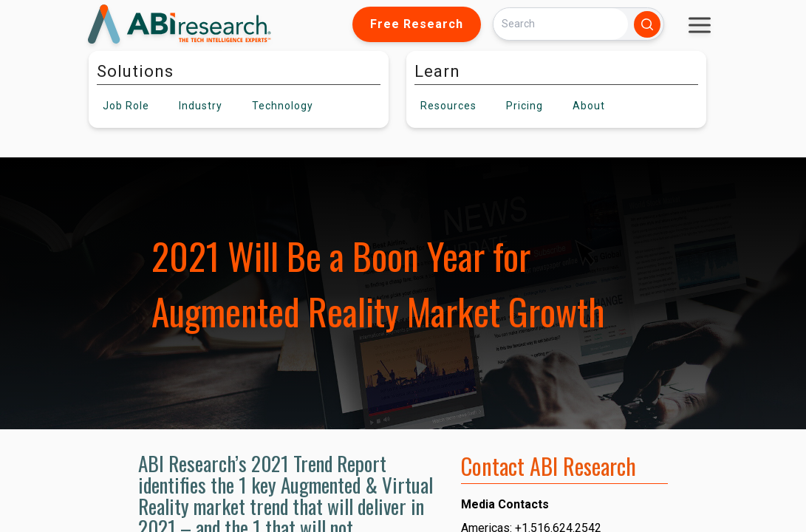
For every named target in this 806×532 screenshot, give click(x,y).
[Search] (561, 24)
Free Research (417, 24)
